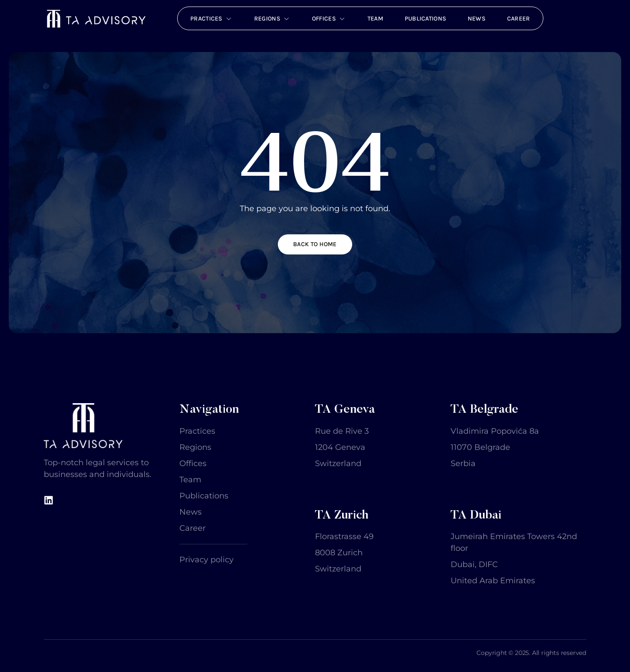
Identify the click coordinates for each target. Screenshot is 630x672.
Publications (426, 18)
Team (375, 18)
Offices (328, 18)
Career (520, 18)
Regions (271, 18)
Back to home (315, 243)
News (478, 18)
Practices (210, 18)
